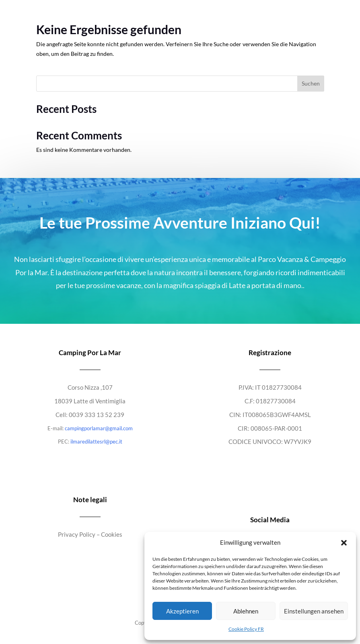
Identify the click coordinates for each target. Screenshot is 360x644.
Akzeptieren (182, 611)
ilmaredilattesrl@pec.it (96, 442)
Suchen (311, 83)
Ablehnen (246, 611)
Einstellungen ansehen (314, 611)
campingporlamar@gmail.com (99, 428)
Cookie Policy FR (246, 629)
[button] (344, 543)
